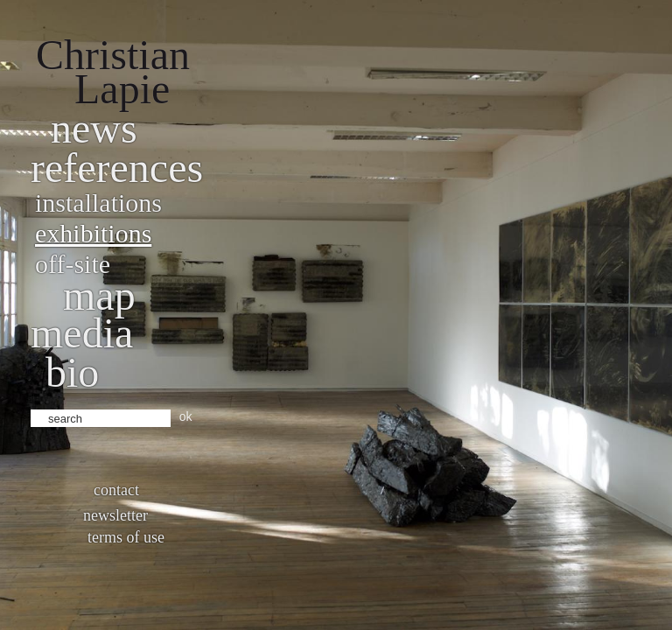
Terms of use (126, 537)
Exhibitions (93, 233)
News (94, 128)
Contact (116, 490)
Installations (98, 203)
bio (72, 372)
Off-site (73, 264)
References (117, 168)
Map (99, 295)
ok (186, 416)
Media (82, 333)
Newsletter (115, 515)
